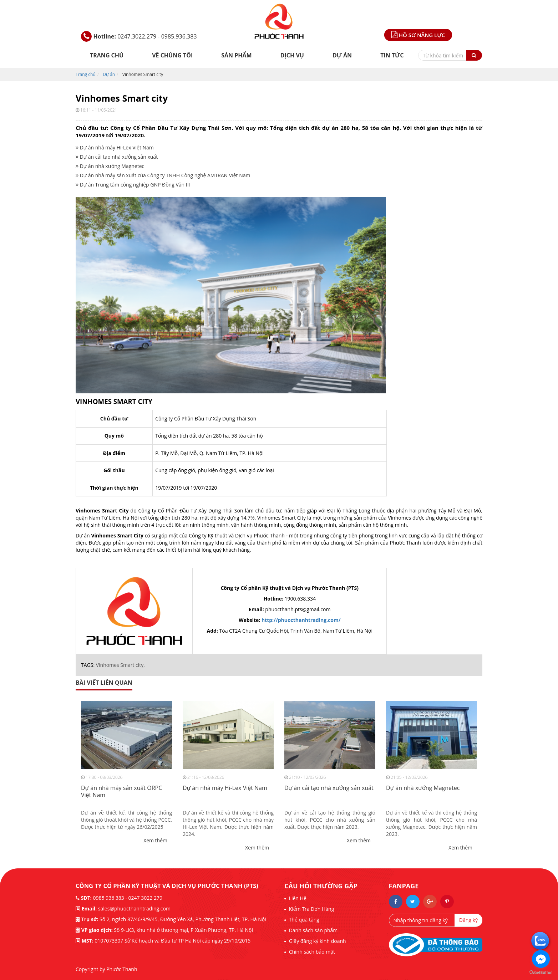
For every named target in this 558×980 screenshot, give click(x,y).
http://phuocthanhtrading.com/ (301, 620)
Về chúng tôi (172, 55)
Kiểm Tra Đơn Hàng (311, 909)
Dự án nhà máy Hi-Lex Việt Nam (115, 147)
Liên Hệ (297, 898)
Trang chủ (107, 55)
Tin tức (392, 55)
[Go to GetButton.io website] (541, 973)
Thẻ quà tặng (303, 920)
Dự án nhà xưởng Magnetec (110, 166)
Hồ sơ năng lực (418, 35)
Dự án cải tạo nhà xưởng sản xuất (117, 157)
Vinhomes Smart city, (120, 665)
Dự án (342, 55)
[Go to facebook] (541, 959)
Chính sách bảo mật (311, 952)
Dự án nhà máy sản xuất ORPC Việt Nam (121, 792)
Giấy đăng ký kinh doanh (317, 941)
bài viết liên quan (104, 683)
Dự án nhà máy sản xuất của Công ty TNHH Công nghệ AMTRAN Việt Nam (163, 175)
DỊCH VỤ (292, 55)
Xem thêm (155, 840)
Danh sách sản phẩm (313, 930)
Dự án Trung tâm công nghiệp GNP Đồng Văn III (133, 185)
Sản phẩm (236, 55)
